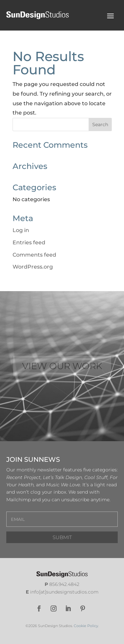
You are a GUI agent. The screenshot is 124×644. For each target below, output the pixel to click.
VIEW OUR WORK (62, 366)
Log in (21, 230)
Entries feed (29, 242)
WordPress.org (33, 267)
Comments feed (34, 255)
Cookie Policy (86, 626)
